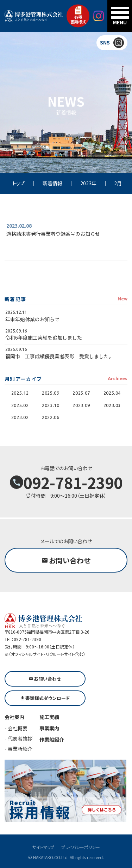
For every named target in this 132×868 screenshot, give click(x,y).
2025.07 (81, 393)
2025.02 (20, 405)
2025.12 (20, 393)
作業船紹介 (52, 740)
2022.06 (51, 417)
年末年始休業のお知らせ (32, 319)
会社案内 (14, 717)
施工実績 (49, 717)
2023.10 (51, 405)
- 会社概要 (16, 728)
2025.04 (112, 393)
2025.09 (51, 393)
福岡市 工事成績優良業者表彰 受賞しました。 (59, 356)
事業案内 (49, 728)
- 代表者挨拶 (18, 738)
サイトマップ (43, 847)
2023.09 (81, 405)
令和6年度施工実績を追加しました (44, 337)
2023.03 (112, 405)
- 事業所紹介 (18, 749)
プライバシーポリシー (81, 847)
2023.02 (20, 417)
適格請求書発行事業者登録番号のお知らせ (53, 234)
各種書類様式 (78, 15)
